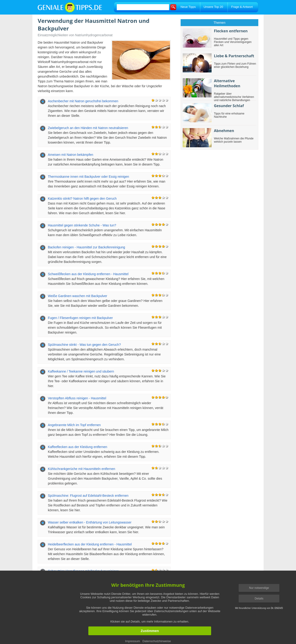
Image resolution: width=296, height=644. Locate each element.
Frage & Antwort (242, 7)
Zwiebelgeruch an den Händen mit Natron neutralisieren (88, 128)
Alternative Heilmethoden (227, 83)
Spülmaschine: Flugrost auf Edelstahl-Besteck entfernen (88, 496)
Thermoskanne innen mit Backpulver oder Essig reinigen (88, 177)
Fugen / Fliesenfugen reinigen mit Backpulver (80, 318)
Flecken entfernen (231, 31)
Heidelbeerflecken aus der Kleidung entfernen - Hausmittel (90, 544)
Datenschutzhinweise (157, 641)
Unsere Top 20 (213, 7)
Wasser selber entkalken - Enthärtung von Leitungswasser (90, 522)
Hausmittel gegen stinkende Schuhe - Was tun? (82, 225)
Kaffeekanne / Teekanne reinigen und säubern (81, 371)
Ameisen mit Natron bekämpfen (71, 155)
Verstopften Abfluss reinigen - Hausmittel (77, 398)
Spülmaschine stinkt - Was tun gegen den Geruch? (84, 345)
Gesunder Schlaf (229, 106)
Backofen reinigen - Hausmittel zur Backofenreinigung (86, 247)
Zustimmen (150, 631)
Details (259, 599)
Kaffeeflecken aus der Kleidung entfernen (78, 447)
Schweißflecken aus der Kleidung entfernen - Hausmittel (88, 274)
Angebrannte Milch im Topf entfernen (74, 425)
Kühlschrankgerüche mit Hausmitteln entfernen (82, 469)
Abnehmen (224, 131)
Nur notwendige (259, 588)
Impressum (133, 641)
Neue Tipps (188, 7)
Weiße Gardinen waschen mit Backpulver (78, 296)
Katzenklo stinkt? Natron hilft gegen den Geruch (82, 199)
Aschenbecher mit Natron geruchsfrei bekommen (83, 101)
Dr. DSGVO (277, 608)
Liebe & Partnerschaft (234, 56)
